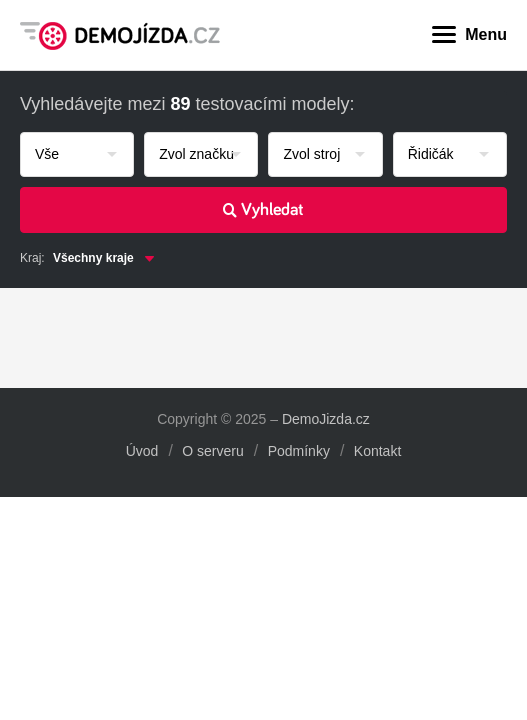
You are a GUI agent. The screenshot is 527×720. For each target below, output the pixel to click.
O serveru (212, 451)
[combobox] (77, 154)
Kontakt (377, 451)
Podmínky (299, 451)
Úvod (142, 451)
